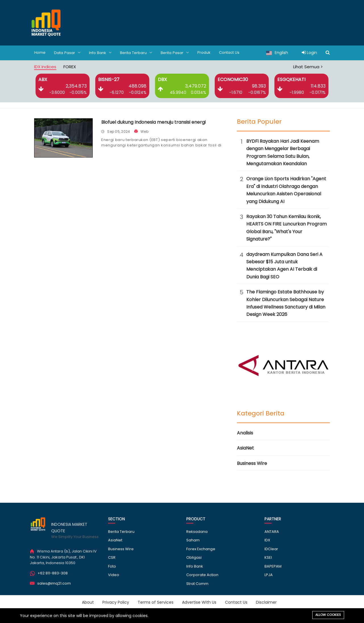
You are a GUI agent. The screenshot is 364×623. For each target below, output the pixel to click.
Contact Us (235, 53)
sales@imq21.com (54, 583)
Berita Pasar (179, 52)
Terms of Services (156, 602)
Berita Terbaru (139, 52)
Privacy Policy (116, 602)
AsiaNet (245, 448)
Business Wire (252, 463)
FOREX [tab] (70, 66)
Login (309, 53)
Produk (208, 53)
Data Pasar (68, 52)
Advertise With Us (199, 602)
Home (40, 53)
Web (144, 131)
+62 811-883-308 (53, 573)
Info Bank (102, 52)
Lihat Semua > (308, 66)
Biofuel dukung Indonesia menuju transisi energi (153, 122)
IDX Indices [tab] (45, 66)
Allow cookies (328, 615)
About (88, 602)
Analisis (245, 433)
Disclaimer (266, 602)
